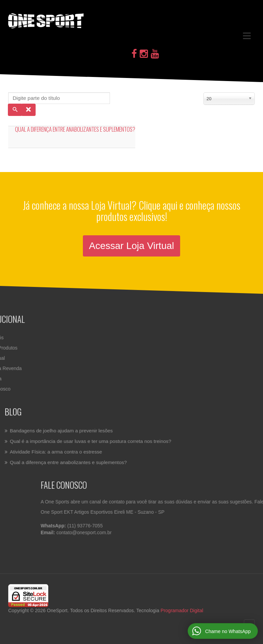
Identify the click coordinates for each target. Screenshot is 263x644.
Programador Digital (182, 610)
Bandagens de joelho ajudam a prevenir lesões (69, 432)
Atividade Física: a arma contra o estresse (64, 451)
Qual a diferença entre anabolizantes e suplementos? (75, 129)
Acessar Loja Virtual (132, 246)
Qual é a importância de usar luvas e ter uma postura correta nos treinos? (95, 441)
